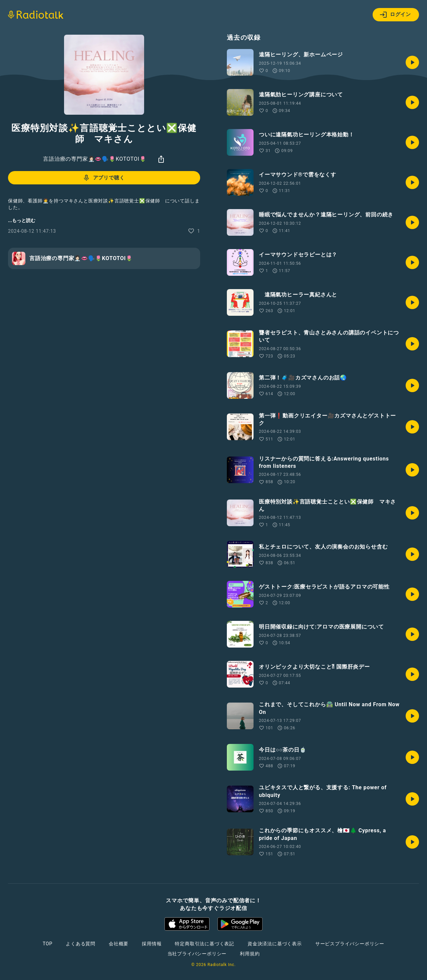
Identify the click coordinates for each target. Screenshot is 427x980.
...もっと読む (22, 220)
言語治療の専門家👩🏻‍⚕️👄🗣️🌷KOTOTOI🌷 (95, 159)
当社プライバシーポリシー (197, 954)
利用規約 (250, 954)
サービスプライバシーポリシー (350, 944)
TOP (48, 944)
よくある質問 (81, 944)
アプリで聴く (104, 178)
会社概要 (119, 944)
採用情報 (152, 944)
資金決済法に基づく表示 (275, 944)
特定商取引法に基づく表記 (204, 944)
